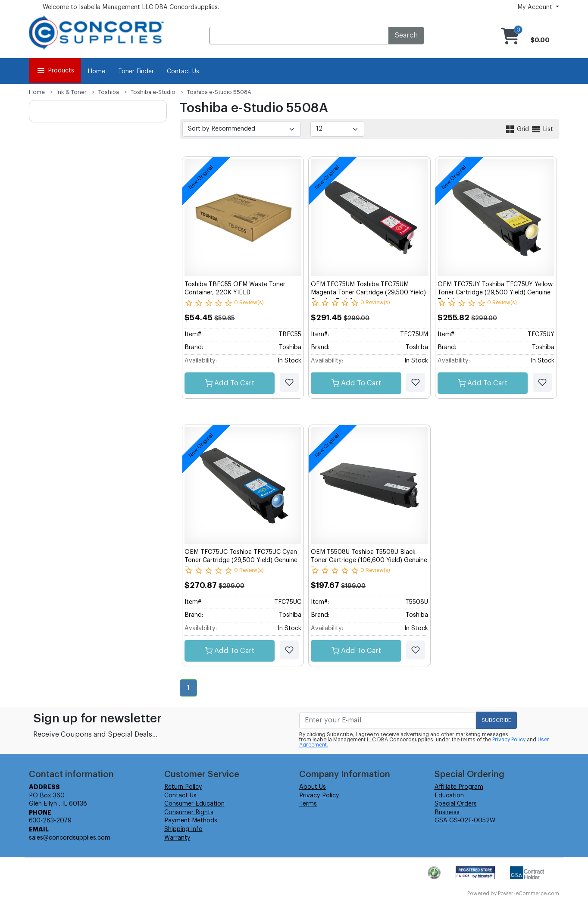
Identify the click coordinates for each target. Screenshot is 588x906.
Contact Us (183, 72)
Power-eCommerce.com (529, 894)
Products (55, 71)
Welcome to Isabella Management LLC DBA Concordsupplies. (131, 7)
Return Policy (183, 787)
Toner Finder (136, 72)
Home (96, 72)
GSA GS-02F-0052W (465, 821)
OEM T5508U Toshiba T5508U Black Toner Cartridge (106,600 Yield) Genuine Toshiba (369, 561)
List (542, 129)
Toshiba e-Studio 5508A (219, 92)
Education (449, 796)
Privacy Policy (509, 740)
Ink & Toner (72, 92)
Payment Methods (191, 821)
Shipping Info (183, 829)
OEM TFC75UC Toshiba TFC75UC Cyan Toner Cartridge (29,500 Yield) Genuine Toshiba (241, 561)
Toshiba (109, 92)
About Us (313, 787)
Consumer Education (194, 804)
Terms (308, 804)
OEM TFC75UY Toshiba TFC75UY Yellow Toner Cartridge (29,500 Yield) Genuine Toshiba (495, 293)
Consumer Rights (189, 812)
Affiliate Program (459, 787)
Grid (518, 129)
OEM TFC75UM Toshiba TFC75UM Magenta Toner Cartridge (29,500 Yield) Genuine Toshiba (368, 293)
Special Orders (456, 804)
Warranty (177, 838)
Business (447, 812)
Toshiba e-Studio (153, 92)
